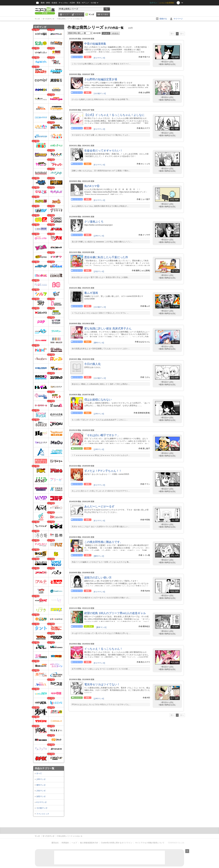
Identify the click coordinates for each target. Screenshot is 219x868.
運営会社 (55, 843)
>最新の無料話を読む (167, 64)
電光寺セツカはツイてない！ (102, 684)
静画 (48, 3)
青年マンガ (41, 785)
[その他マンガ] (100, 93)
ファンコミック (43, 814)
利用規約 (65, 843)
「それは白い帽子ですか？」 (102, 435)
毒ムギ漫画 (91, 293)
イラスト (78, 14)
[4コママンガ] (99, 58)
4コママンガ (41, 802)
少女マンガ (41, 791)
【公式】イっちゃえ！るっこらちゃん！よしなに (114, 115)
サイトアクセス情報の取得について (150, 843)
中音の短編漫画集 (95, 44)
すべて (39, 773)
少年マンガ (41, 779)
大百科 (72, 3)
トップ (65, 14)
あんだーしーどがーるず (99, 506)
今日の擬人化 (92, 364)
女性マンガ (41, 796)
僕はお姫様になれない (98, 400)
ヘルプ (74, 843)
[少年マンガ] (99, 236)
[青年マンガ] (99, 343)
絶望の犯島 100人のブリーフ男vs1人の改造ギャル (115, 613)
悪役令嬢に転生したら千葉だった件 (106, 257)
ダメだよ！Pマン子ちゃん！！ (103, 471)
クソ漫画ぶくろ (94, 222)
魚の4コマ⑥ (92, 186)
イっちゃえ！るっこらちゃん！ (103, 649)
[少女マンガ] (99, 271)
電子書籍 (104, 14)
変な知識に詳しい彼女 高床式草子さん (108, 329)
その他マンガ (42, 808)
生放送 (54, 3)
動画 (43, 3)
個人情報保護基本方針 (89, 843)
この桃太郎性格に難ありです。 (103, 542)
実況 (78, 3)
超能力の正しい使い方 (98, 578)
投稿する (163, 19)
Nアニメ (85, 3)
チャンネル (63, 3)
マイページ (178, 19)
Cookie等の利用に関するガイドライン (117, 843)
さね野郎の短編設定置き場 (101, 79)
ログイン (153, 3)
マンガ (91, 14)
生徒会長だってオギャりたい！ (103, 151)
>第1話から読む (167, 62)
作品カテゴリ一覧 (45, 768)
